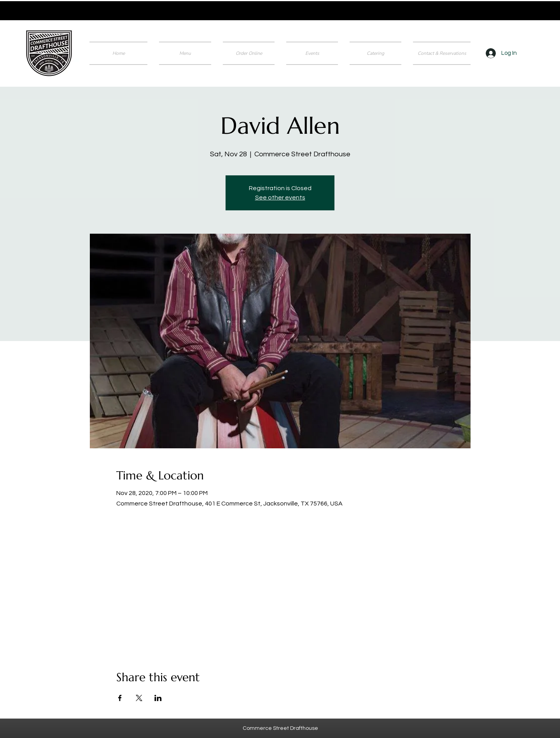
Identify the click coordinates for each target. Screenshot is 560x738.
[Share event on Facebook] (120, 698)
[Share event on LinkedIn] (158, 698)
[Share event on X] (139, 698)
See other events (280, 198)
